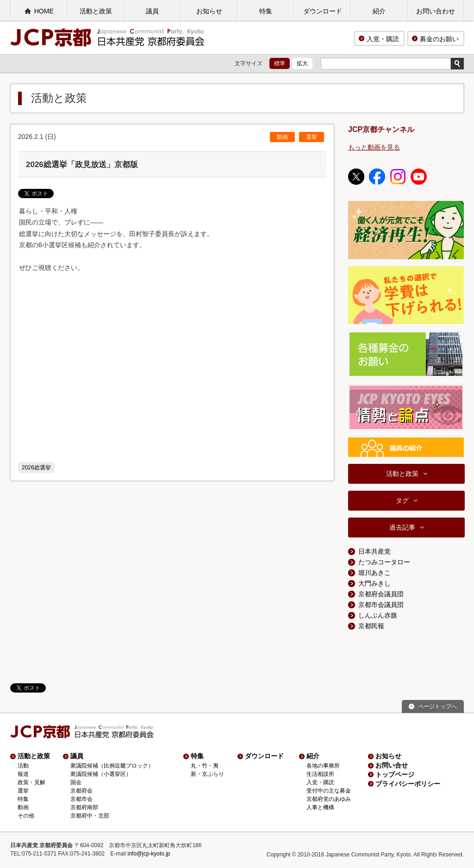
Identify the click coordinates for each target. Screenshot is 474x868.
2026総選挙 (36, 468)
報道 (23, 774)
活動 (23, 766)
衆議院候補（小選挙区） (101, 774)
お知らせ (209, 11)
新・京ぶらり (207, 774)
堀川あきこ (374, 573)
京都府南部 (84, 807)
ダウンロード (323, 11)
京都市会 (81, 799)
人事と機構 (320, 807)
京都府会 (81, 791)
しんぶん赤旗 (378, 615)
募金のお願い (439, 39)
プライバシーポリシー (408, 784)
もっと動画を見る (374, 147)
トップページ (395, 774)
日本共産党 (374, 551)
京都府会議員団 (381, 594)
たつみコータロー (384, 562)
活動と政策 (96, 11)
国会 (76, 782)
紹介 (379, 11)
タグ (402, 500)
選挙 (312, 137)
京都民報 (371, 626)
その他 (26, 816)
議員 (152, 11)
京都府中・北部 (90, 816)
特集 (266, 11)
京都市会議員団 (381, 605)
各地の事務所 (323, 766)
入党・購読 (383, 39)
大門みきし (374, 583)
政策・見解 (31, 782)
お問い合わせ (436, 11)
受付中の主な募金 (329, 791)
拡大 (302, 63)
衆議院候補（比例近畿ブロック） (112, 766)
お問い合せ (392, 765)
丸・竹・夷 (205, 766)
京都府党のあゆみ (329, 799)
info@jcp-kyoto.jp (149, 854)
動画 (282, 137)
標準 (280, 63)
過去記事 (402, 527)
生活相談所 (320, 774)
